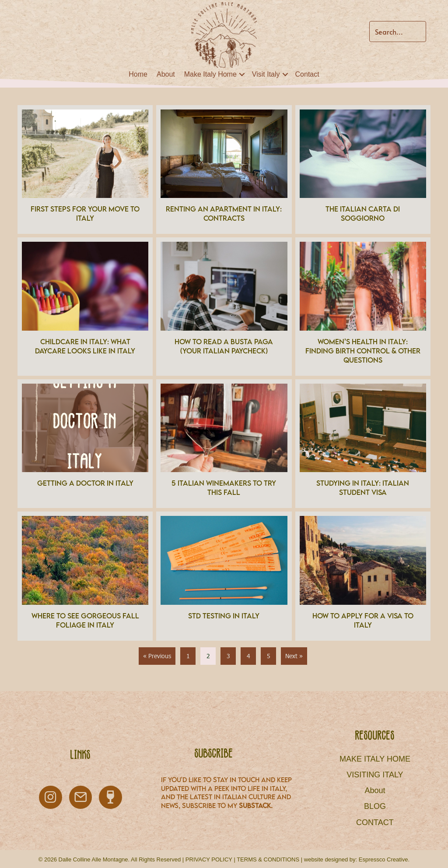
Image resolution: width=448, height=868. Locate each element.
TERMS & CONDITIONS (268, 859)
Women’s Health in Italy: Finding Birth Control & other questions (363, 351)
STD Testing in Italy (224, 616)
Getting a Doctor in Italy (85, 483)
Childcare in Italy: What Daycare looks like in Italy (85, 346)
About (166, 74)
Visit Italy (266, 74)
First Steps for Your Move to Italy (85, 213)
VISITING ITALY (375, 775)
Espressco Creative (383, 859)
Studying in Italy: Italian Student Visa (363, 488)
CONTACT (375, 822)
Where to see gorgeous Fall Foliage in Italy (85, 620)
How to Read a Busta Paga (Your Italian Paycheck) (224, 346)
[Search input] (398, 32)
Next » (294, 656)
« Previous (157, 656)
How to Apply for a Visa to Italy (363, 620)
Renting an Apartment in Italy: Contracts (224, 213)
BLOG (375, 806)
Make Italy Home (210, 74)
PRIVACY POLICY (209, 859)
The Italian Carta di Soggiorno (363, 213)
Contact (307, 74)
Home (138, 74)
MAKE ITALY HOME (375, 759)
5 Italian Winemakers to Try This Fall (224, 488)
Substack (255, 805)
